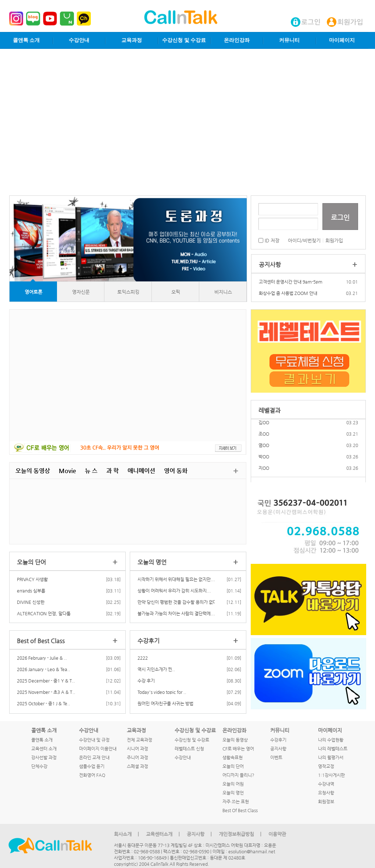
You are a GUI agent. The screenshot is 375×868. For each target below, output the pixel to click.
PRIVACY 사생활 (32, 579)
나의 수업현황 (331, 740)
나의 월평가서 (331, 757)
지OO (264, 473)
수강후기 (278, 740)
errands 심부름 (31, 591)
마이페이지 (342, 40)
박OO (264, 462)
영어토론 (33, 292)
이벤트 (276, 757)
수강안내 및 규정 (94, 740)
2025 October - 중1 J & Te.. (44, 703)
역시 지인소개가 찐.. (156, 669)
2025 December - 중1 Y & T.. (46, 681)
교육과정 (132, 40)
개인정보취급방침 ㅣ (241, 834)
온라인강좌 (237, 40)
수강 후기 (146, 681)
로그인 (340, 217)
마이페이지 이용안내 (98, 749)
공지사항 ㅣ (200, 834)
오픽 (176, 292)
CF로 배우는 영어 (238, 749)
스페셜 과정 (137, 766)
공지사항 (278, 749)
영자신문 (81, 292)
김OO (264, 428)
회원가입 (334, 240)
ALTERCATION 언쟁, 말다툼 (44, 613)
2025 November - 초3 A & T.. (46, 692)
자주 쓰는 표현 (236, 802)
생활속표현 (233, 757)
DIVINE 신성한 (31, 602)
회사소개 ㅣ (127, 834)
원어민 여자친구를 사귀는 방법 (165, 703)
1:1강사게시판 (331, 775)
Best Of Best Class (240, 810)
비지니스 (223, 292)
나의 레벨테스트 (333, 749)
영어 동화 (176, 471)
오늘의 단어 (233, 766)
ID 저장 (269, 240)
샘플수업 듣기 (92, 766)
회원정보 (326, 802)
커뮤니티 (289, 40)
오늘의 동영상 (33, 471)
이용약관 (277, 834)
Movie (67, 471)
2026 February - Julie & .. (42, 658)
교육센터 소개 (44, 749)
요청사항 (326, 793)
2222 (143, 658)
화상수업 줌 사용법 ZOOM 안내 (288, 293)
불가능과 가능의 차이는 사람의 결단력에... (176, 613)
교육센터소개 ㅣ (164, 834)
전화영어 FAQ (92, 775)
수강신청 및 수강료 (184, 40)
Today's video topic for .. (162, 692)
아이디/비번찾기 (304, 240)
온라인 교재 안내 (94, 757)
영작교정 (326, 766)
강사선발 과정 (44, 757)
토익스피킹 (128, 292)
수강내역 (326, 784)
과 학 (113, 471)
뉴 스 (91, 471)
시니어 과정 (137, 749)
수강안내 (79, 40)
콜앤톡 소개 (26, 40)
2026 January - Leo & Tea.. (44, 669)
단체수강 (39, 766)
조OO (264, 439)
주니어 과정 (137, 757)
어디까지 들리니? (238, 775)
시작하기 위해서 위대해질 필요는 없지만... (176, 579)
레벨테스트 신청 (189, 749)
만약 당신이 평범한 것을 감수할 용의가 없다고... (181, 602)
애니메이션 (141, 471)
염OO (264, 450)
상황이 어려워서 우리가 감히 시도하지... (174, 591)
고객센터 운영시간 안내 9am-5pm (291, 282)
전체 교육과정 (140, 740)
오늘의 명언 (233, 793)
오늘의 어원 (233, 784)
